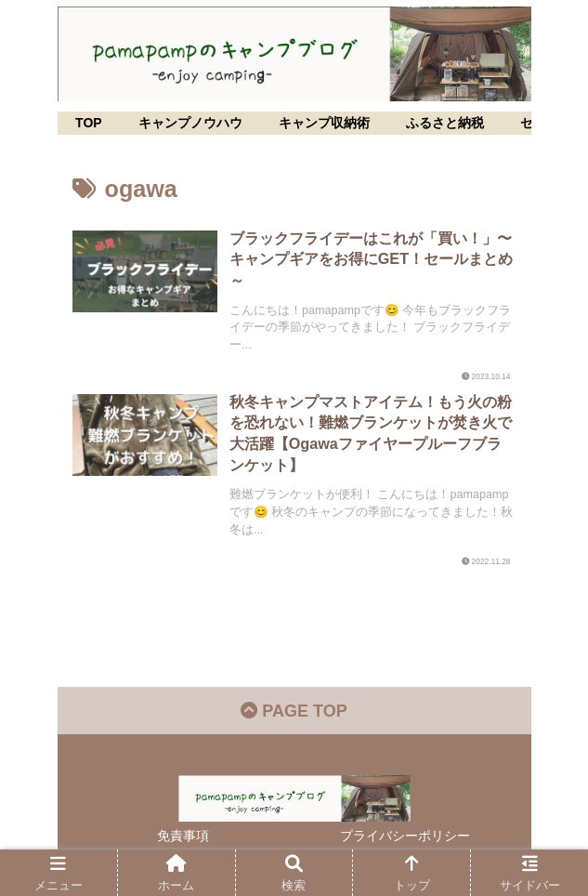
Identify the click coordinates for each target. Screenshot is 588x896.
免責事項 (183, 836)
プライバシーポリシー (405, 836)
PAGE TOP (294, 711)
